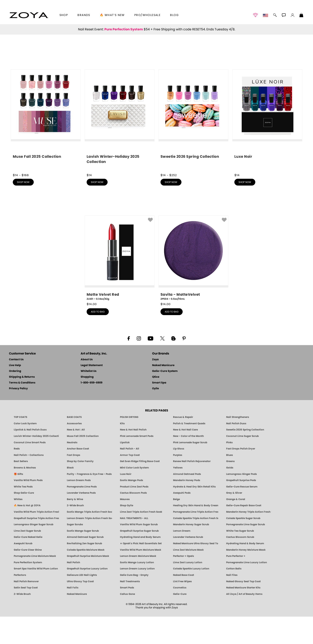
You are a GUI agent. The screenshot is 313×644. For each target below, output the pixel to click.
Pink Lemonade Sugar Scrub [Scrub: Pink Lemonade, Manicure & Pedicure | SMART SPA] (190, 470)
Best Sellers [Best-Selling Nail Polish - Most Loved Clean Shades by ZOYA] (21, 489)
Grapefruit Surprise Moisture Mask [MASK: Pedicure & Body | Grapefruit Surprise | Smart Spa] (88, 583)
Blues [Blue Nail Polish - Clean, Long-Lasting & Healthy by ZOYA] (230, 482)
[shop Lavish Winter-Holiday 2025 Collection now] (120, 148)
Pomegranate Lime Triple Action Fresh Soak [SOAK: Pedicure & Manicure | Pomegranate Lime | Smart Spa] (196, 539)
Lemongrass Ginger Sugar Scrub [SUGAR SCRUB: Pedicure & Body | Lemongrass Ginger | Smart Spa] (34, 552)
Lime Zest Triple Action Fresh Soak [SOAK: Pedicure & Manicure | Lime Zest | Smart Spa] (141, 539)
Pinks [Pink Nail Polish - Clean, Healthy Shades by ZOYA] (229, 470)
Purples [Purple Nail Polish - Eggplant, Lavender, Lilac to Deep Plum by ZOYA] (178, 482)
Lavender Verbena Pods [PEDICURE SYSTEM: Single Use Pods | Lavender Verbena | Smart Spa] (81, 520)
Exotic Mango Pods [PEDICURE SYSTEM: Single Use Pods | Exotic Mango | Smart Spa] (132, 508)
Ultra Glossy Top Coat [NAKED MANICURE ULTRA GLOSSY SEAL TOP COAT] (80, 609)
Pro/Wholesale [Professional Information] (147, 15)
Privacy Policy (18, 416)
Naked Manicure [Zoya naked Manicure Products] (77, 621)
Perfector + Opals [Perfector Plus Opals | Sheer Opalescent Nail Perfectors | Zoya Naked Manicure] (184, 583)
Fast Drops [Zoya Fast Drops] (74, 482)
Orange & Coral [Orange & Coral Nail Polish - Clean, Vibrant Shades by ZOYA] (236, 527)
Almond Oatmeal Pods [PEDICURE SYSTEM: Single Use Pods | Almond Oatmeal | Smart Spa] (187, 501)
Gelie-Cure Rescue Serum (242, 514)
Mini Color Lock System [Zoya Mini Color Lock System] (134, 495)
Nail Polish (73, 590)
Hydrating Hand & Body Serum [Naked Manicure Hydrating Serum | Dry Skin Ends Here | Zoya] (245, 571)
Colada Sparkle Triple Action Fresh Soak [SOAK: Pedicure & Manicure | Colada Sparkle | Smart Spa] (196, 546)
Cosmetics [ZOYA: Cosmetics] (180, 615)
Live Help (15, 393)
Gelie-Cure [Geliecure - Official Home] (180, 621)
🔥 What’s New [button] (112, 15)
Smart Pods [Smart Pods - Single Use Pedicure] (127, 615)
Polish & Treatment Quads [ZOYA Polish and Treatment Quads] (189, 451)
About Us (87, 387)
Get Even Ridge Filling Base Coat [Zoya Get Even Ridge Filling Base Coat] (140, 489)
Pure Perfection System (124, 29)
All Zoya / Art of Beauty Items (244, 621)
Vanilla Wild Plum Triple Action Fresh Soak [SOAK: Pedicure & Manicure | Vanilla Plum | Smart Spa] (36, 539)
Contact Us (16, 387)
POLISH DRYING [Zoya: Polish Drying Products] (129, 444)
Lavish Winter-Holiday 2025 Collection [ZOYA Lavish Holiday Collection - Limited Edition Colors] (36, 463)
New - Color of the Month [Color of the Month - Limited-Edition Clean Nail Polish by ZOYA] (188, 463)
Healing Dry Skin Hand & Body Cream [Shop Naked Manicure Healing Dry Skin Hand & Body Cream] (196, 533)
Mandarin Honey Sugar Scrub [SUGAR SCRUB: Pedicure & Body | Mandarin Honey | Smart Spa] (191, 552)
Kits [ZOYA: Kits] (122, 451)
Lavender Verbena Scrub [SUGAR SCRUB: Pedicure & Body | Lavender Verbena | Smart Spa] (188, 564)
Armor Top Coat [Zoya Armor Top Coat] (130, 482)
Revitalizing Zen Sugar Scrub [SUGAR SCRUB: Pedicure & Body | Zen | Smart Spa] (84, 571)
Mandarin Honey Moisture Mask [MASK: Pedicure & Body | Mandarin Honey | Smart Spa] (246, 577)
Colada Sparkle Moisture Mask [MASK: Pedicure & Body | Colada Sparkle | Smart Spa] (86, 577)
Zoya (155, 387)
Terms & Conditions (22, 410)
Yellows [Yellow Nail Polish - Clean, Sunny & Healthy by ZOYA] (178, 495)
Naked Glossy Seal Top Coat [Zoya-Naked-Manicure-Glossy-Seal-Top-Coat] (243, 609)
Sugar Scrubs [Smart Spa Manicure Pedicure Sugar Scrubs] (75, 552)
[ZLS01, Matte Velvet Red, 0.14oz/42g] (120, 286)
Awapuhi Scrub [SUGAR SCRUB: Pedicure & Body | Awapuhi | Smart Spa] (23, 571)
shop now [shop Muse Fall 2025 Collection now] (23, 210)
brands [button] (84, 15)
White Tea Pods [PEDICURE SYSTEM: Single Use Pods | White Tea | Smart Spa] (23, 514)
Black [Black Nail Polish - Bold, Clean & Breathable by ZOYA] (70, 495)
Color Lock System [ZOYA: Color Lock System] (25, 451)
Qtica (156, 404)
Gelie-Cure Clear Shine (28, 577)
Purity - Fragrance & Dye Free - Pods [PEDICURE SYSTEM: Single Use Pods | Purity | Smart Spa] (89, 501)
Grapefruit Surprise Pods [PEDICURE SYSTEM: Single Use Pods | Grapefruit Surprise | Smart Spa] (241, 508)
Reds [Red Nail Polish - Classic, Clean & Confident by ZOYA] (17, 476)
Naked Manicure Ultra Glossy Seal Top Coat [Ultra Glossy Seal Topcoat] (196, 571)
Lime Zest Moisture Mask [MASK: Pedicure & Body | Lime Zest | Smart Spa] (188, 577)
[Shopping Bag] (301, 16)
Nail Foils (73, 615)
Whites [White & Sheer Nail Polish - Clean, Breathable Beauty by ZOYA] (18, 527)
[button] (29, 15)
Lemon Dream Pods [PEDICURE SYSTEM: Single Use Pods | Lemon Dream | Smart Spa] (79, 508)
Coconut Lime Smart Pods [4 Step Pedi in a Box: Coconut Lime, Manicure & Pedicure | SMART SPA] (30, 470)
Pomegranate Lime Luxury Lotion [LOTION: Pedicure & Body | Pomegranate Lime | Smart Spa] (247, 590)
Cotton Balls (234, 596)
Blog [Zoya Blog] (174, 15)
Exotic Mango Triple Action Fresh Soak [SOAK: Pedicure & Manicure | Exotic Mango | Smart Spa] (89, 539)
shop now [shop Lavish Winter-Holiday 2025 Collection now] (97, 210)
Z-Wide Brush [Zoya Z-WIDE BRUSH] (22, 621)
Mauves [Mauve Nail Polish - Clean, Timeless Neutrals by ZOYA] (125, 527)
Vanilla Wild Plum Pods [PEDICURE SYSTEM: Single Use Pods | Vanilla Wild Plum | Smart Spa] (28, 508)
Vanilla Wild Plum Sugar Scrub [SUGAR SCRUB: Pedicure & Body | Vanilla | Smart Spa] (139, 552)
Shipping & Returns (22, 404)
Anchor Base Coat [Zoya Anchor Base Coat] (78, 476)
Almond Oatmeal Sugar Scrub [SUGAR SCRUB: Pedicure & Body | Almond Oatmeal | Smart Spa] (85, 564)
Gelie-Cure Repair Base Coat (244, 533)
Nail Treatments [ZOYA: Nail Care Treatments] (130, 609)
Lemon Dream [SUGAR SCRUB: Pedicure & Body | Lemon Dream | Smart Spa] (182, 558)
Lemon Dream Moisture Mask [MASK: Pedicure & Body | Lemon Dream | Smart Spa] (138, 583)
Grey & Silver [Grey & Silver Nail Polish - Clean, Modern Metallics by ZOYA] (234, 520)
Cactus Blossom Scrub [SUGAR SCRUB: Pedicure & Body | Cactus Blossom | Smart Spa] (240, 564)
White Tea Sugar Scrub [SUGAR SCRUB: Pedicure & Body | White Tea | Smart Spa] (240, 558)
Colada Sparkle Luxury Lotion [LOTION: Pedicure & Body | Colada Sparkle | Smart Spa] (191, 596)
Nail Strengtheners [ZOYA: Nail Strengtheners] (238, 444)
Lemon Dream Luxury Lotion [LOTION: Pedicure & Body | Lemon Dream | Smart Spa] (137, 596)
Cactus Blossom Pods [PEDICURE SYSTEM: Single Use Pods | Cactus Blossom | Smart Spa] (133, 520)
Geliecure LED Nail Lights (82, 602)
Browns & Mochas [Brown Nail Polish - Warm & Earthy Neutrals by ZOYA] (25, 495)
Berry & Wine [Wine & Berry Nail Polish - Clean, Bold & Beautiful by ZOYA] (75, 527)
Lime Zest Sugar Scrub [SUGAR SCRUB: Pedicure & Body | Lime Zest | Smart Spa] (27, 558)
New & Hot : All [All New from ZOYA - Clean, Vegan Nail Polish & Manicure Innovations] (76, 457)
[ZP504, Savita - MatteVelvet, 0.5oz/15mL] (193, 286)
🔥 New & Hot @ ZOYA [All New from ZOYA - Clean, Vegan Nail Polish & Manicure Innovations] (27, 533)
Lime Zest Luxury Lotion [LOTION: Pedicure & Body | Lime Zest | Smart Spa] (188, 590)
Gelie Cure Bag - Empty (134, 602)
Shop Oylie (127, 533)
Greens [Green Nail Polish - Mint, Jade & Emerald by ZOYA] (230, 489)
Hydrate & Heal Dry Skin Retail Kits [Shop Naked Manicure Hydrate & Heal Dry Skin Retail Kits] (194, 514)
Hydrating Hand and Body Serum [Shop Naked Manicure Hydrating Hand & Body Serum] (140, 564)
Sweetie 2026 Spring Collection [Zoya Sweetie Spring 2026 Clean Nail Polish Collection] (245, 457)
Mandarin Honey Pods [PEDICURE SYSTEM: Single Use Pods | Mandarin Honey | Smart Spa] (187, 508)
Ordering (15, 399)
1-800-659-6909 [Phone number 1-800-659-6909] (92, 410)
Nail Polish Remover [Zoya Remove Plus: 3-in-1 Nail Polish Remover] (26, 609)
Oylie (156, 416)
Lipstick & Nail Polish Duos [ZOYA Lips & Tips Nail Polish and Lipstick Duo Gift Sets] (30, 457)
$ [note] (92, 331)
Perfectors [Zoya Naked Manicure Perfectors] (20, 602)
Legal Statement (92, 393)
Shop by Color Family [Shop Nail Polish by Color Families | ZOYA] (80, 489)
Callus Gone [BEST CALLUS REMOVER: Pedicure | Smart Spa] (127, 621)
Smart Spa (159, 410)
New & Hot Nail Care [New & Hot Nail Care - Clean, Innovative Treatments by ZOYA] (185, 457)
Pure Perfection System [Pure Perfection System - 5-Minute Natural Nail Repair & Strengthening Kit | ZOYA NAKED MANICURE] (28, 590)
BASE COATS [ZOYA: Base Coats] (74, 444)
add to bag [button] (98, 339)
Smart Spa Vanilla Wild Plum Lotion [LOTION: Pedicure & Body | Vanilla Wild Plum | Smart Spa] (36, 596)
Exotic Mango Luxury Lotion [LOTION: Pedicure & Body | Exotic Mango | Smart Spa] (137, 590)
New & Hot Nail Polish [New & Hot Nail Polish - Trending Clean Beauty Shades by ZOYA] (133, 457)
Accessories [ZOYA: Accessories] (74, 451)
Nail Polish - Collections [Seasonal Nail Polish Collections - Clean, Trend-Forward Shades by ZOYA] (29, 482)
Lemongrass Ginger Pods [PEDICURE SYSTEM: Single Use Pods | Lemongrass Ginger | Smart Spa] (242, 501)
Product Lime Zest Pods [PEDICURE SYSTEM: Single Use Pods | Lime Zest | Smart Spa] (134, 514)
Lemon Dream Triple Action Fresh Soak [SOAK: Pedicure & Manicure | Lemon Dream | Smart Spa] (89, 546)
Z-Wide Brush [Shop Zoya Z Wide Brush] (75, 533)
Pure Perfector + (236, 583)
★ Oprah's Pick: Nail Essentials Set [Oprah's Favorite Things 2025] (141, 571)
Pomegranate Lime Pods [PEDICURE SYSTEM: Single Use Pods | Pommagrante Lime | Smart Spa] (82, 514)
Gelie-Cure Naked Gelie (28, 564)
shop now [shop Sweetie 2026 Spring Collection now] (171, 210)
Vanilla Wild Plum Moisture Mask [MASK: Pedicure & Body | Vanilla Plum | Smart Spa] (141, 577)
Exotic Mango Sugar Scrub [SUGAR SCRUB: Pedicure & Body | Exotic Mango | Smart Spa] (83, 558)
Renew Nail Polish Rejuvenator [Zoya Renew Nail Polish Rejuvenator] (192, 489)
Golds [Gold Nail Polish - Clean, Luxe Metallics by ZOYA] (230, 495)
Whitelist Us (89, 399)
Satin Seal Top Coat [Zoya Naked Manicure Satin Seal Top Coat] (26, 615)
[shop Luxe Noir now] (267, 147)
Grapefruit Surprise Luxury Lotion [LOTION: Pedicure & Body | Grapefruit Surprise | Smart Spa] (87, 596)
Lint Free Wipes (182, 609)
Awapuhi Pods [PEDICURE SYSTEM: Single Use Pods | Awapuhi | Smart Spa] (182, 520)
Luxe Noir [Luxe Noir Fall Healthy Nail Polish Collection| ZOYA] (126, 501)
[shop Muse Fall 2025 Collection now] (46, 147)
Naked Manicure (163, 393)
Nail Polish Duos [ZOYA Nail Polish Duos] (236, 451)
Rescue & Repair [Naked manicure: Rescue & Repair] (183, 444)
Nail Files (232, 602)
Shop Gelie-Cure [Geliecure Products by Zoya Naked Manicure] (24, 520)
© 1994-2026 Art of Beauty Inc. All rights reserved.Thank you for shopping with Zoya (157, 633)
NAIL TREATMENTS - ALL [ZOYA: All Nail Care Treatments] (134, 546)
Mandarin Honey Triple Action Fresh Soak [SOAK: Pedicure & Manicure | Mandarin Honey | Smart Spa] (249, 539)
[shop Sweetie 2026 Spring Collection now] (193, 147)
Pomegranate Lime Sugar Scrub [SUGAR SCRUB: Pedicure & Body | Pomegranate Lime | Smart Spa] (246, 552)
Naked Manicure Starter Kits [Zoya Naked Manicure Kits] (243, 615)
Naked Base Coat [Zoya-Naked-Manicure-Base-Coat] (184, 602)
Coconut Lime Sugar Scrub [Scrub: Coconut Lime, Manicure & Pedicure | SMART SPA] (242, 463)
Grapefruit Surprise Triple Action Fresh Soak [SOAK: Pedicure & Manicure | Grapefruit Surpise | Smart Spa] (36, 546)
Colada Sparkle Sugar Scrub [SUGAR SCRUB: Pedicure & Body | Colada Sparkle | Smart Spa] (243, 546)
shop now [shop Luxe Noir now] (245, 210)
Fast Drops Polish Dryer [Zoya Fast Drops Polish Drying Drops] (241, 476)
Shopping (87, 404)
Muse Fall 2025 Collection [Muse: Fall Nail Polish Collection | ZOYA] (83, 463)
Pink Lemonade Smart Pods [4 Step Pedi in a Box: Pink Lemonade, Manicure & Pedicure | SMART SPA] (137, 463)
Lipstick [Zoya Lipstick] (125, 470)
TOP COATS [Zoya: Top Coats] (20, 444)
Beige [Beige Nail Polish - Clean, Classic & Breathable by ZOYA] (176, 527)
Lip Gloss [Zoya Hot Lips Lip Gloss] (179, 476)
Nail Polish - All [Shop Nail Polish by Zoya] (130, 476)
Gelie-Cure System (165, 399)
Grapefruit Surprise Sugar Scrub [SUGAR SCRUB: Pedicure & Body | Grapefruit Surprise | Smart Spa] (139, 558)
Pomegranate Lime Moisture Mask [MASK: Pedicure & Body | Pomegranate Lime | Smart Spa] (35, 583)
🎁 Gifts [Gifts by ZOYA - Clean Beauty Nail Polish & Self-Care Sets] (18, 501)
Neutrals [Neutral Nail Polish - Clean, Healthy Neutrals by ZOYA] (72, 470)
